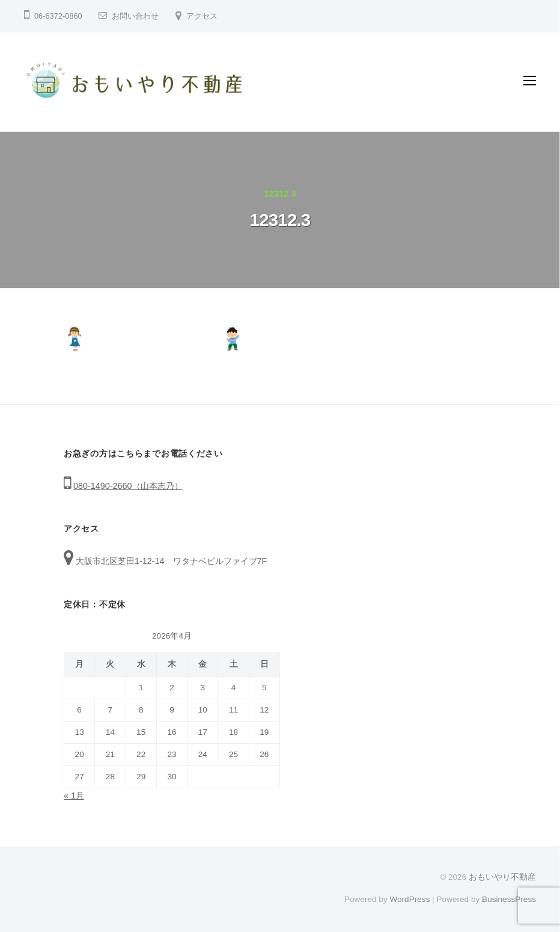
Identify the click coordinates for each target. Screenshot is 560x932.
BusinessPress (509, 899)
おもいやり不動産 (502, 877)
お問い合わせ (135, 16)
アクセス (202, 16)
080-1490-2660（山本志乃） (128, 486)
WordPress (409, 899)
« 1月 (74, 796)
